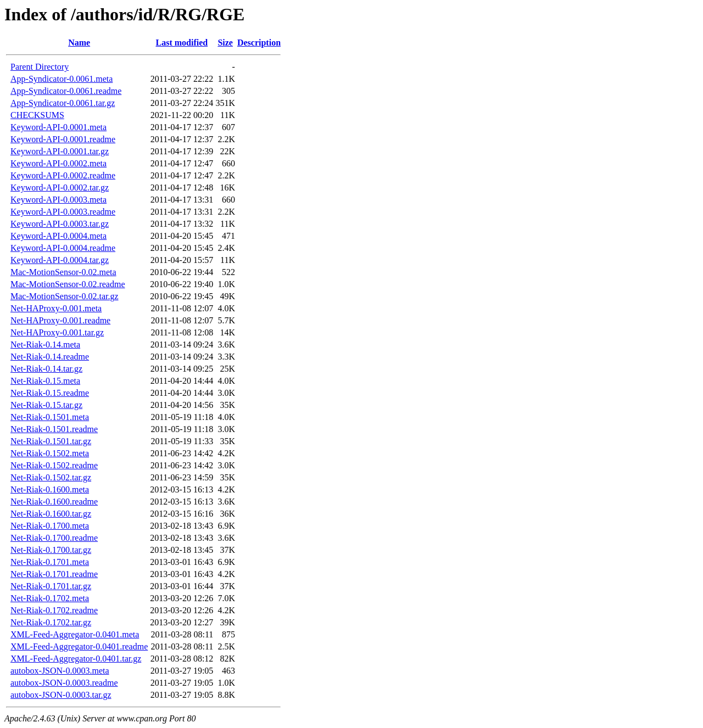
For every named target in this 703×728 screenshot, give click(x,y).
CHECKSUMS (37, 115)
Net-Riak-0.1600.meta (50, 489)
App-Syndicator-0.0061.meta (62, 79)
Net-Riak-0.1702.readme (54, 610)
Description (259, 43)
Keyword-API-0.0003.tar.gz (60, 224)
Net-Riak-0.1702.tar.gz (51, 622)
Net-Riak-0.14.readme (50, 357)
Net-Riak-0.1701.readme (54, 574)
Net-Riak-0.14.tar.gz (46, 369)
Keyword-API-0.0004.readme (63, 248)
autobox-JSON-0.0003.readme (64, 683)
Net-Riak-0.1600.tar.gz (51, 514)
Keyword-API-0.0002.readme (63, 175)
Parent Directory (40, 67)
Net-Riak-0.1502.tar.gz (51, 477)
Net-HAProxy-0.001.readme (60, 320)
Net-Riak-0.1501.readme (54, 429)
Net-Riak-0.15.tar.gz (46, 405)
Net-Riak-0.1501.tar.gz (51, 441)
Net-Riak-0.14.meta (45, 345)
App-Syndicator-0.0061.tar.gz (63, 103)
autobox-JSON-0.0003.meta (60, 671)
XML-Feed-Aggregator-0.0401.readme (79, 646)
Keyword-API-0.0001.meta (58, 127)
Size (225, 43)
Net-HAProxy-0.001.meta (56, 308)
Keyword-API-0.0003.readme (63, 212)
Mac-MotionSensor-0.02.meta (63, 272)
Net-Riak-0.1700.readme (54, 538)
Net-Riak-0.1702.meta (50, 598)
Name (79, 43)
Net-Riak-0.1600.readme (54, 502)
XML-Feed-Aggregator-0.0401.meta (75, 634)
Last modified (182, 43)
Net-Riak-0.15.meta (45, 381)
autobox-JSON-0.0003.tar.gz (61, 695)
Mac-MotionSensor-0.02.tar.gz (65, 296)
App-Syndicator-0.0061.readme (66, 91)
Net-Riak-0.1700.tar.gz (51, 550)
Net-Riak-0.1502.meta (50, 453)
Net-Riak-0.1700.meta (50, 526)
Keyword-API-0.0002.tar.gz (60, 187)
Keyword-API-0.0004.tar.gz (60, 260)
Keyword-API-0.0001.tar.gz (60, 151)
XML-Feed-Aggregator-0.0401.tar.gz (76, 659)
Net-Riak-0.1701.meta (50, 562)
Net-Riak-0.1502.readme (54, 465)
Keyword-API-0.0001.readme (63, 139)
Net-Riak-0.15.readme (50, 393)
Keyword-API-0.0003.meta (58, 200)
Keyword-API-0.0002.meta (58, 163)
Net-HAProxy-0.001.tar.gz (57, 332)
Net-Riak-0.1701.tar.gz (51, 586)
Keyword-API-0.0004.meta (58, 236)
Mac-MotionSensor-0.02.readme (68, 284)
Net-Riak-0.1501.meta (50, 417)
